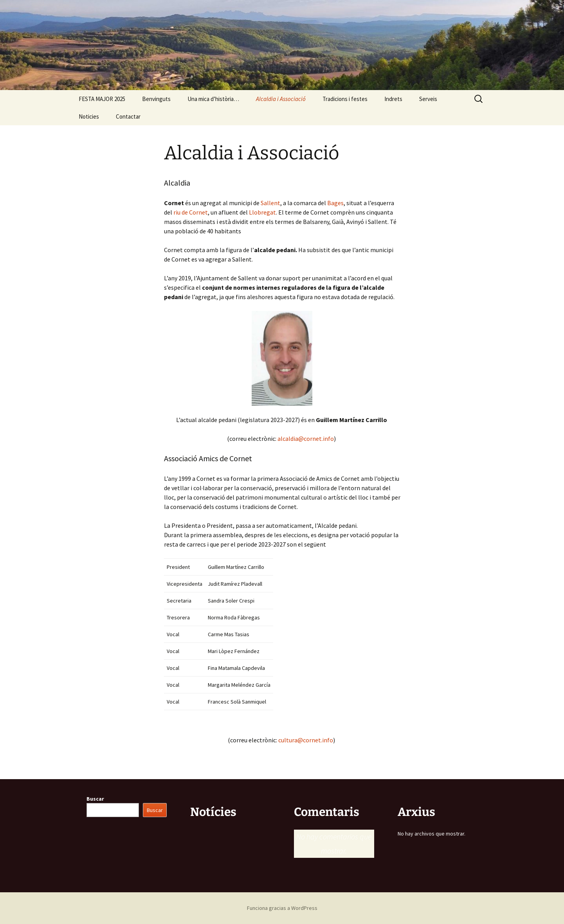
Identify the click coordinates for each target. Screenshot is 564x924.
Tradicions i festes (345, 99)
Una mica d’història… (213, 99)
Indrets (393, 99)
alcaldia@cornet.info (306, 439)
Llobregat (262, 212)
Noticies (89, 116)
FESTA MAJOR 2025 (102, 99)
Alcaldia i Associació (281, 99)
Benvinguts (156, 99)
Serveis (428, 99)
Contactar (128, 116)
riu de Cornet (191, 212)
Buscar (95, 799)
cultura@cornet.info (306, 740)
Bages (335, 203)
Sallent (270, 203)
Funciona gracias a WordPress (282, 908)
